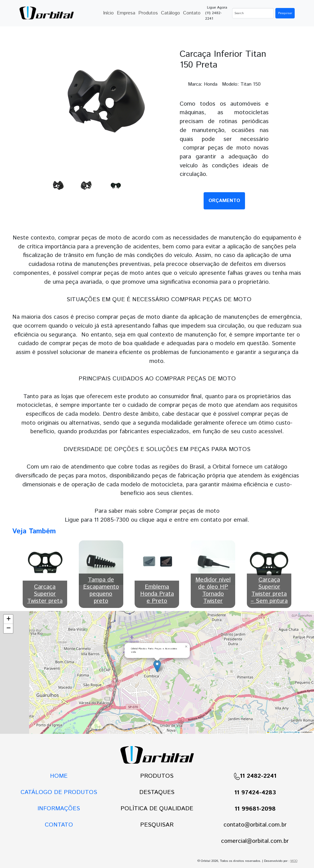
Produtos (148, 13)
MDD (294, 861)
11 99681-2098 (255, 809)
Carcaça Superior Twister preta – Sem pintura (269, 590)
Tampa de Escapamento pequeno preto (101, 590)
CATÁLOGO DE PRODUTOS (59, 792)
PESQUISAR (157, 825)
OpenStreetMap (292, 732)
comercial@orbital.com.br (255, 841)
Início (108, 13)
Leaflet (273, 732)
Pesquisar (285, 13)
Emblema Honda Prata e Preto (157, 594)
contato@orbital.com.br (255, 825)
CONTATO (59, 825)
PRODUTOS (157, 776)
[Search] (253, 13)
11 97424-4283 (255, 793)
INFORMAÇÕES (59, 809)
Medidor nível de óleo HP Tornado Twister (213, 590)
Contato (192, 13)
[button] (157, 666)
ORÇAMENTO (224, 201)
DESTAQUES (157, 792)
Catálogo (170, 13)
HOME (59, 776)
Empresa (126, 13)
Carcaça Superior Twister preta (45, 594)
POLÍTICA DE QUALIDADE (157, 809)
